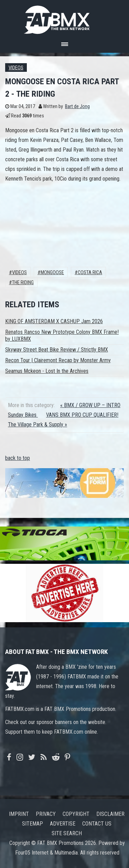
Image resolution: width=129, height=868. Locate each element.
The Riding (23, 283)
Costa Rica (90, 273)
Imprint (19, 814)
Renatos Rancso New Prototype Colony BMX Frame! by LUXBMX (62, 335)
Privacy (46, 814)
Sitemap (33, 824)
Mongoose (52, 273)
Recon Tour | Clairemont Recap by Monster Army (58, 360)
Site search (67, 833)
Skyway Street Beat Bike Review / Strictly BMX (57, 350)
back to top (18, 458)
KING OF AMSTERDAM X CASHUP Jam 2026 (54, 321)
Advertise (63, 824)
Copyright (76, 814)
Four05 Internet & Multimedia (46, 853)
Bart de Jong (77, 107)
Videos (16, 68)
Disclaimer (110, 814)
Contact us (97, 824)
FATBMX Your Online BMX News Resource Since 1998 (65, 18)
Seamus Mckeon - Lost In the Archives (47, 371)
